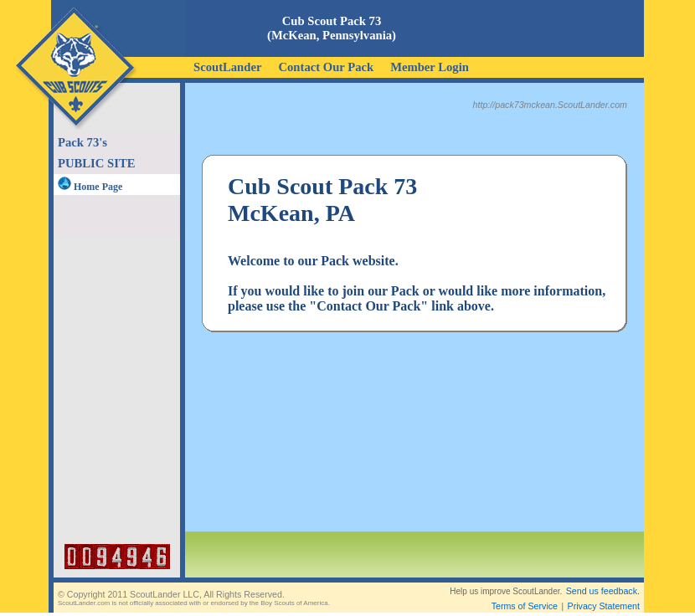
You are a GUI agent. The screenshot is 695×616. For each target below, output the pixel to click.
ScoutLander (227, 67)
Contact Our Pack (326, 67)
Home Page (90, 187)
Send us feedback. (603, 591)
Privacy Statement (604, 606)
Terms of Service (525, 606)
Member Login (430, 67)
